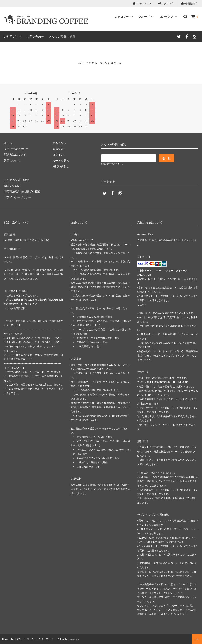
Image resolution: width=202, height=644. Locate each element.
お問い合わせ (35, 37)
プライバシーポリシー (18, 197)
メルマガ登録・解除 (62, 37)
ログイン (166, 3)
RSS (7, 186)
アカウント (142, 3)
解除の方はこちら (112, 164)
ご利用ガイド (13, 37)
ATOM (16, 186)
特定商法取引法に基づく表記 (22, 191)
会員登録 (190, 3)
